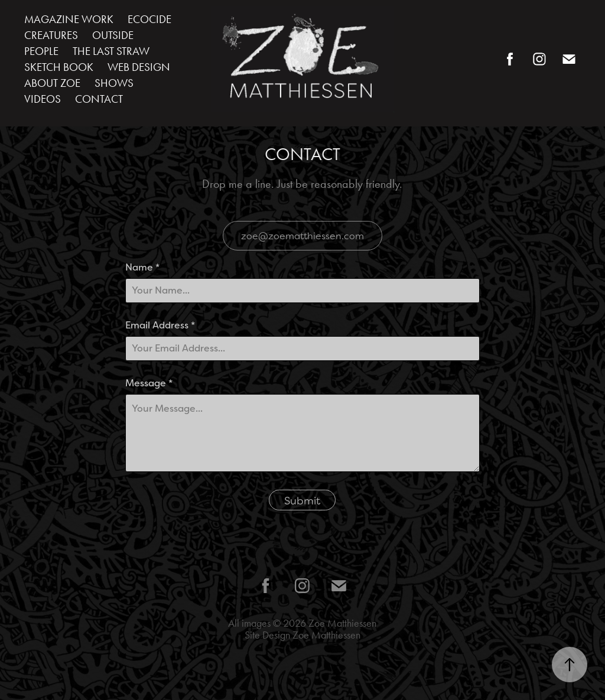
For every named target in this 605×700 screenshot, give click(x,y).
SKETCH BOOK (59, 67)
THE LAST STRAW (111, 51)
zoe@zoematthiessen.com (302, 236)
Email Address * (160, 325)
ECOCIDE (149, 19)
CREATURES (51, 35)
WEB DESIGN (139, 67)
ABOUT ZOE (52, 83)
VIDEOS (43, 99)
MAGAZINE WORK (69, 19)
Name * (142, 268)
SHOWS (114, 83)
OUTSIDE (113, 35)
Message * (149, 383)
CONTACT (99, 99)
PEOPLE (41, 51)
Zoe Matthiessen (342, 623)
